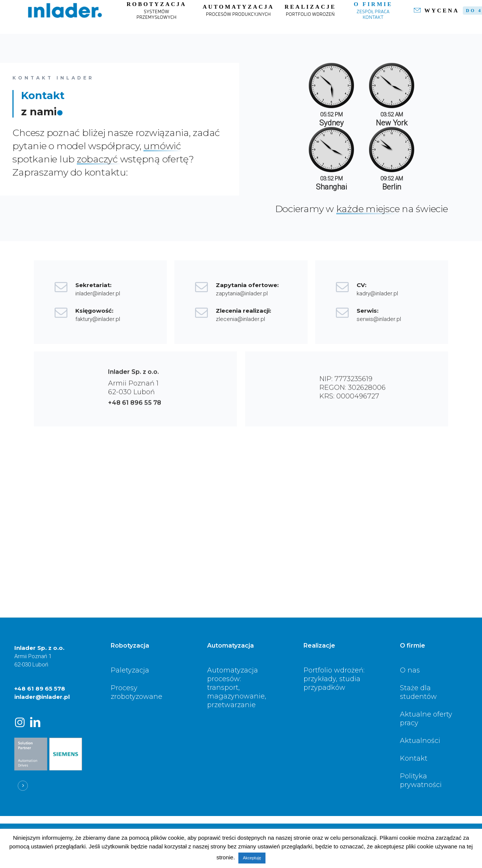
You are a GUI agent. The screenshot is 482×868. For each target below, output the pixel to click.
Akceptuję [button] (252, 858)
